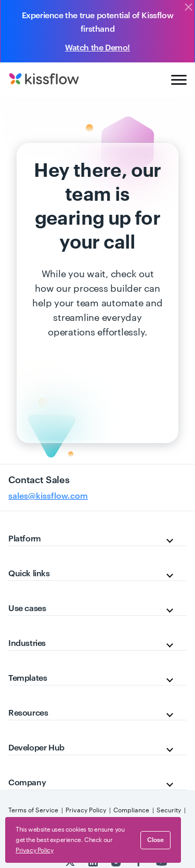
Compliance (131, 810)
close (155, 840)
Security (169, 810)
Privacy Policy (86, 810)
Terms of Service (33, 810)
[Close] (188, 8)
